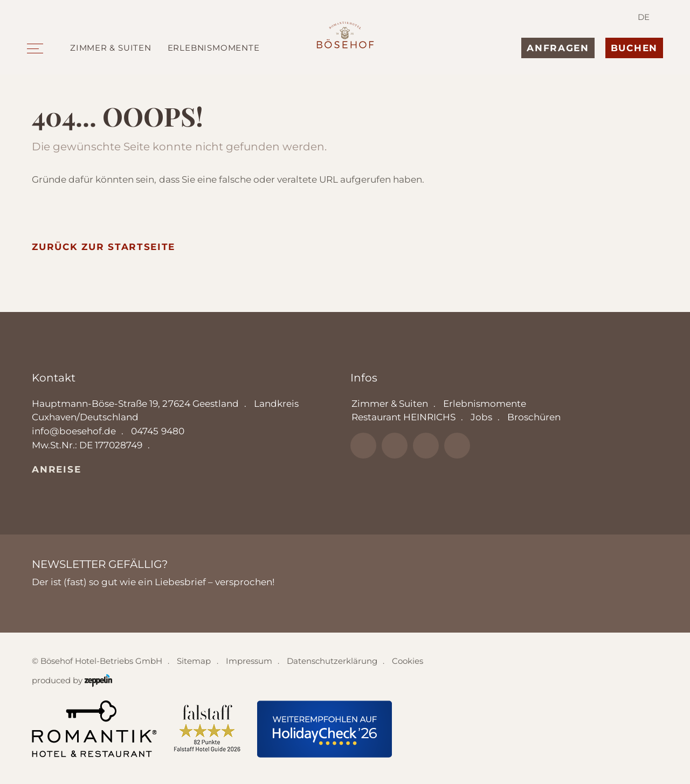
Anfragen (558, 48)
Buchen (634, 48)
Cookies (408, 661)
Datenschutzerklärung (332, 661)
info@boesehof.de (74, 431)
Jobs (481, 417)
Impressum (249, 661)
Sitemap (194, 661)
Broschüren (534, 417)
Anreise (56, 469)
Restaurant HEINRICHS (403, 417)
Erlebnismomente (214, 48)
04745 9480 (157, 431)
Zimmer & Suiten (111, 48)
